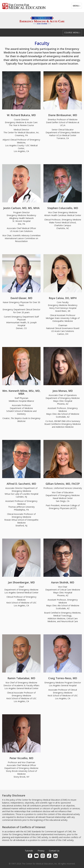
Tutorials (29, 851)
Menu (77, 6)
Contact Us (54, 851)
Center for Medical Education (24, 6)
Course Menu (72, 32)
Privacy (41, 851)
